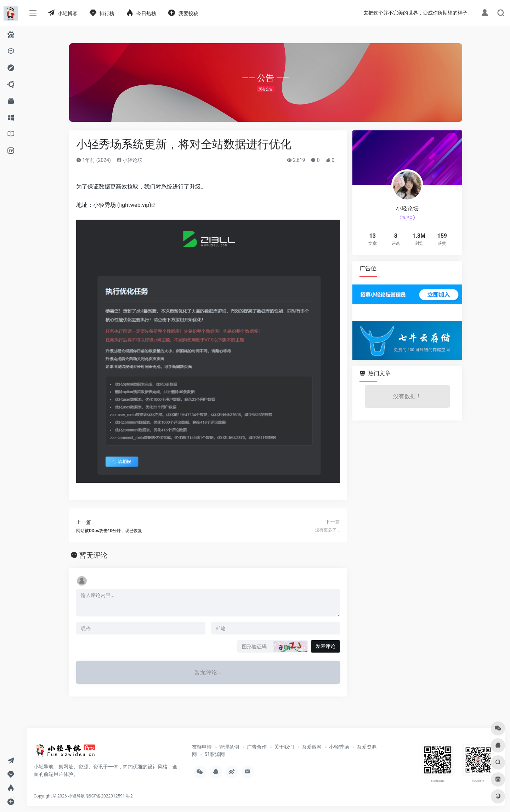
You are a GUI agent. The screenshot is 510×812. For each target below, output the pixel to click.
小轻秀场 (339, 747)
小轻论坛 (129, 160)
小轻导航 (76, 796)
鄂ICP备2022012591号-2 (109, 796)
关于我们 (284, 747)
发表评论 (325, 646)
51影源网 (215, 754)
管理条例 (229, 747)
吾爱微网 (312, 747)
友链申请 (202, 747)
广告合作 (257, 747)
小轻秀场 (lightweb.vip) (122, 205)
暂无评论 (93, 555)
